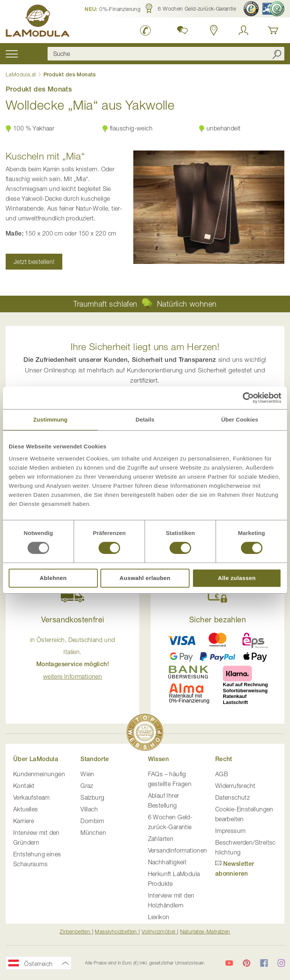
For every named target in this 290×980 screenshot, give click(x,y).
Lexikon (159, 917)
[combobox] (166, 54)
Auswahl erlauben (145, 578)
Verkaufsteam (32, 797)
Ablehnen (53, 578)
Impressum (231, 831)
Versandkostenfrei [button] (73, 619)
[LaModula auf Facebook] (264, 963)
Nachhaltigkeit (167, 862)
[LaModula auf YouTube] (229, 963)
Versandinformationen (178, 850)
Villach (89, 809)
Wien (87, 774)
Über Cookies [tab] (240, 419)
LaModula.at (22, 74)
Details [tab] (145, 419)
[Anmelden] (244, 30)
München (93, 833)
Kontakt (24, 786)
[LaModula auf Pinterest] (247, 963)
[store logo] (38, 22)
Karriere (24, 821)
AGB (222, 774)
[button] (113, 9)
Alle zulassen (237, 578)
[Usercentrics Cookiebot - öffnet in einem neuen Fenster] (248, 398)
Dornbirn (92, 821)
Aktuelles (26, 809)
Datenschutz (232, 797)
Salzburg (92, 797)
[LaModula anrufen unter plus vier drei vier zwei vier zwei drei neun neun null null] (146, 30)
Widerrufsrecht (235, 786)
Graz (87, 786)
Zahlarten (161, 839)
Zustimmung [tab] (50, 419)
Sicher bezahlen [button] (217, 619)
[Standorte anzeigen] (214, 30)
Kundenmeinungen (39, 774)
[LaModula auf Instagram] (281, 963)
